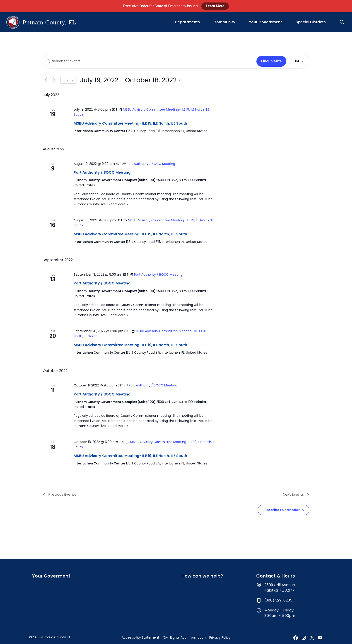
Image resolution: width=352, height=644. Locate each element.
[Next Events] (54, 80)
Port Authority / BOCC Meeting (102, 172)
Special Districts (311, 22)
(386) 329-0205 (278, 600)
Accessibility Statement (140, 637)
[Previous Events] (46, 80)
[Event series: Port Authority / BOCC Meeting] (149, 164)
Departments (187, 22)
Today (69, 80)
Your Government (265, 22)
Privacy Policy (220, 637)
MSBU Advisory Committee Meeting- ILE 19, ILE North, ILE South (130, 123)
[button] (342, 22)
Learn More (215, 6)
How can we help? (202, 576)
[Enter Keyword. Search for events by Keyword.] (149, 61)
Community (224, 22)
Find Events (271, 61)
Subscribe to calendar (281, 510)
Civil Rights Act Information (184, 637)
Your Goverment (51, 576)
